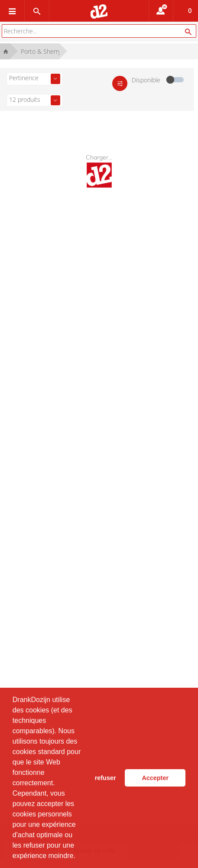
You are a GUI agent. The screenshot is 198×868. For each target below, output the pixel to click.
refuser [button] (105, 778)
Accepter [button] (155, 778)
